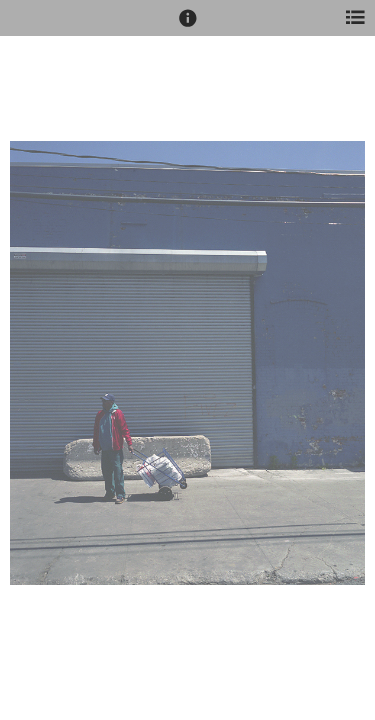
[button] (188, 27)
